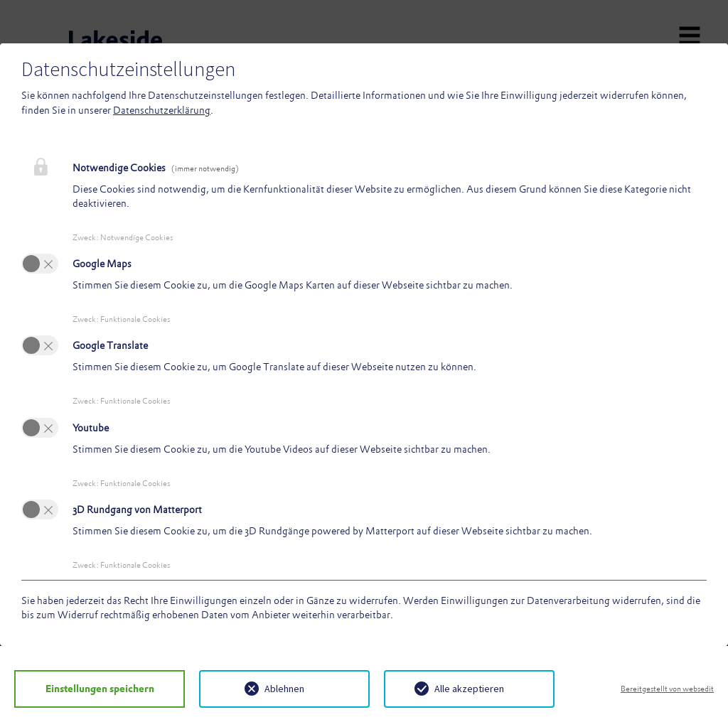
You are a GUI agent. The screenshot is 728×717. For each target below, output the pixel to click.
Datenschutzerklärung (162, 110)
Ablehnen (284, 689)
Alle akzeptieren (469, 689)
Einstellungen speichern (100, 689)
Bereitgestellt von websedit (667, 689)
